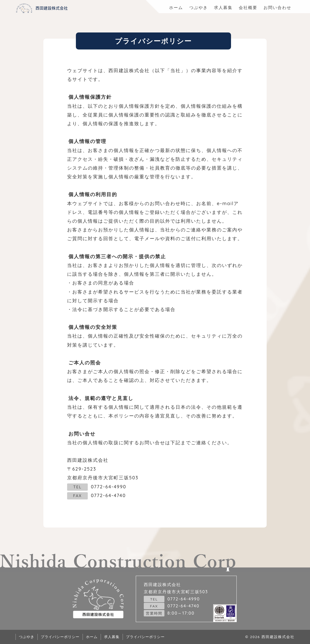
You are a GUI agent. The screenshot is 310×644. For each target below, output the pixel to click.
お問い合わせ (277, 7)
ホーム (176, 7)
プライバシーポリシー (60, 637)
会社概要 (248, 7)
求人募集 (223, 7)
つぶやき (198, 7)
